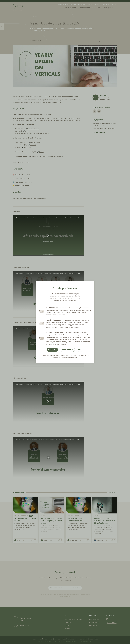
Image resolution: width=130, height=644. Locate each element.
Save (80, 350)
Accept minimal (67, 350)
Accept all (52, 350)
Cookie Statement (71, 358)
